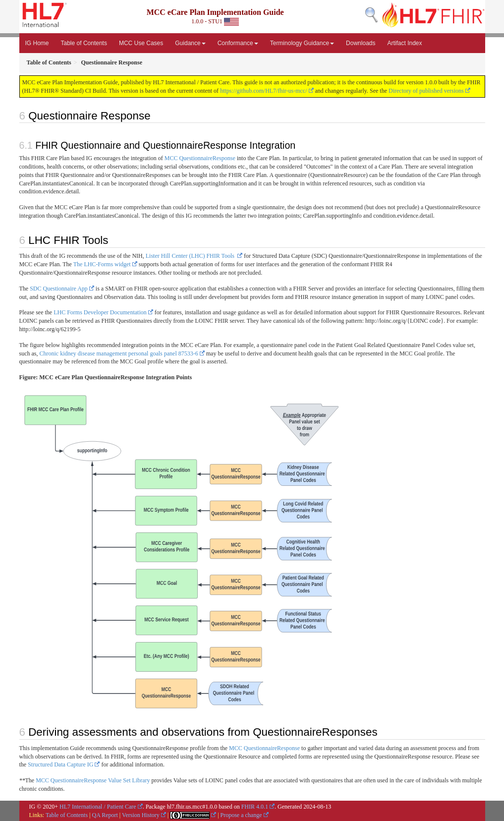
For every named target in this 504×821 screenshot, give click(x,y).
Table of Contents (84, 43)
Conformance (238, 43)
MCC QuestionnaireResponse (200, 158)
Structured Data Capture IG (60, 764)
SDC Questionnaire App (59, 289)
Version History (141, 815)
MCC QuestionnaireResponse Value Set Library (93, 780)
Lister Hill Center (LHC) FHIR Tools (191, 256)
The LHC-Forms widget (102, 264)
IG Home (37, 43)
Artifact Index (404, 43)
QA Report (105, 815)
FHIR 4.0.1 (255, 807)
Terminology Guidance (302, 43)
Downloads (361, 43)
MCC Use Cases (141, 43)
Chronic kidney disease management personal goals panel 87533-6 (119, 353)
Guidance (190, 43)
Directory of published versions (426, 91)
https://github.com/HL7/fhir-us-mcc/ (263, 91)
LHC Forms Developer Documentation (100, 312)
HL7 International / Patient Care (98, 807)
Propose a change (241, 815)
